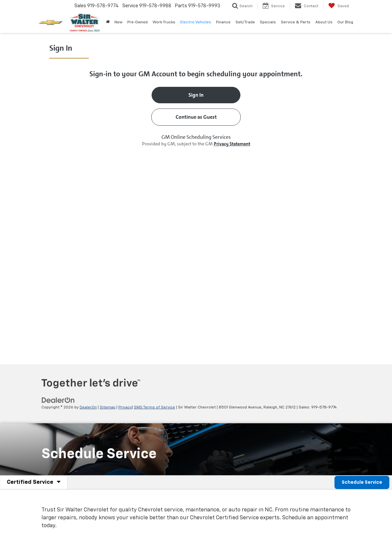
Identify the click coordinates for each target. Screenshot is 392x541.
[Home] (108, 22)
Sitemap (108, 407)
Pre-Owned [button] (137, 22)
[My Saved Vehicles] (339, 6)
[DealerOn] (58, 400)
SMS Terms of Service (154, 407)
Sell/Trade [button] (245, 22)
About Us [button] (324, 22)
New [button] (118, 22)
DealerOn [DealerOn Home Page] (88, 407)
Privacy (125, 407)
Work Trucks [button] (164, 22)
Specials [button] (268, 22)
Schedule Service (362, 482)
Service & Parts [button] (296, 22)
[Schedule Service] (196, 198)
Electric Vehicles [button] (196, 22)
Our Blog (345, 22)
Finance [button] (223, 22)
